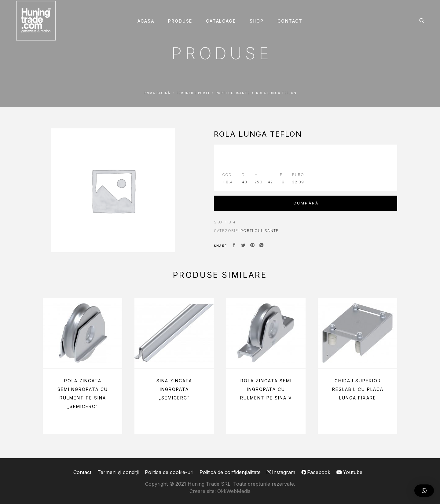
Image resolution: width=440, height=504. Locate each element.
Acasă (146, 21)
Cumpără (306, 203)
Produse (180, 21)
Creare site (202, 491)
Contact (290, 21)
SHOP (257, 21)
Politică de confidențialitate (230, 472)
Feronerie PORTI (193, 93)
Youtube (349, 472)
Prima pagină (157, 93)
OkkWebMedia (234, 491)
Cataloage (221, 21)
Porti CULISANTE (233, 93)
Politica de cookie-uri (169, 472)
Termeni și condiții (118, 472)
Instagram (281, 472)
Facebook (316, 472)
